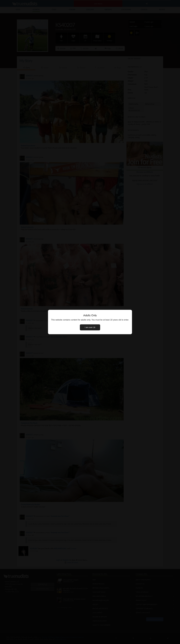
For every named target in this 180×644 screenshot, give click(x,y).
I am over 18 (90, 327)
